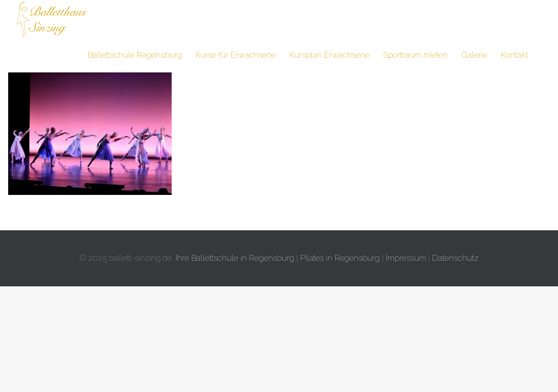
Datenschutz (455, 258)
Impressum (406, 258)
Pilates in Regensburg (340, 258)
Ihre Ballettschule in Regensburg (235, 258)
